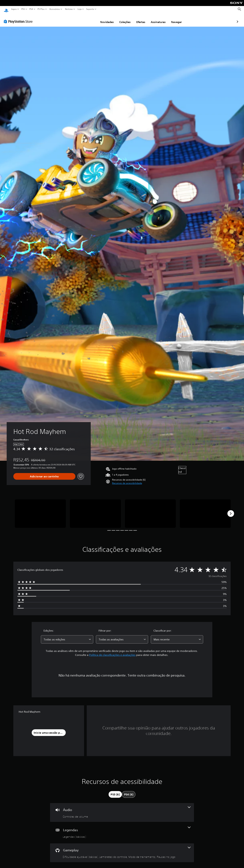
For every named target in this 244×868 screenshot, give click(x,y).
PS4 (31, 9)
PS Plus (41, 9)
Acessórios (55, 9)
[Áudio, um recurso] (122, 809)
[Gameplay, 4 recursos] (122, 850)
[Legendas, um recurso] (122, 829)
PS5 (23, 9)
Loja (80, 9)
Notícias (69, 9)
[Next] (231, 510)
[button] (127, 480)
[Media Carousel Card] (40, 511)
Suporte (90, 9)
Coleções (106, 19)
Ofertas (121, 19)
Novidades (88, 19)
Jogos (14, 9)
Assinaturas (139, 19)
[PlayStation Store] (19, 18)
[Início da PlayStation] (6, 9)
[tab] (115, 791)
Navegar (157, 19)
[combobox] (67, 636)
